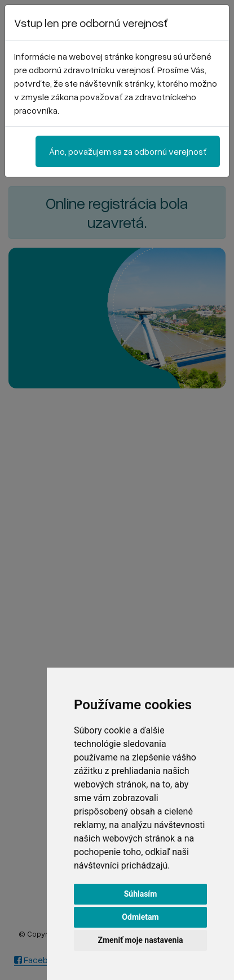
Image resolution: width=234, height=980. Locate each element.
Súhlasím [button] (141, 894)
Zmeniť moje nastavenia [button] (140, 940)
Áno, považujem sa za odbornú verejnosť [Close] (128, 151)
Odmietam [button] (140, 917)
